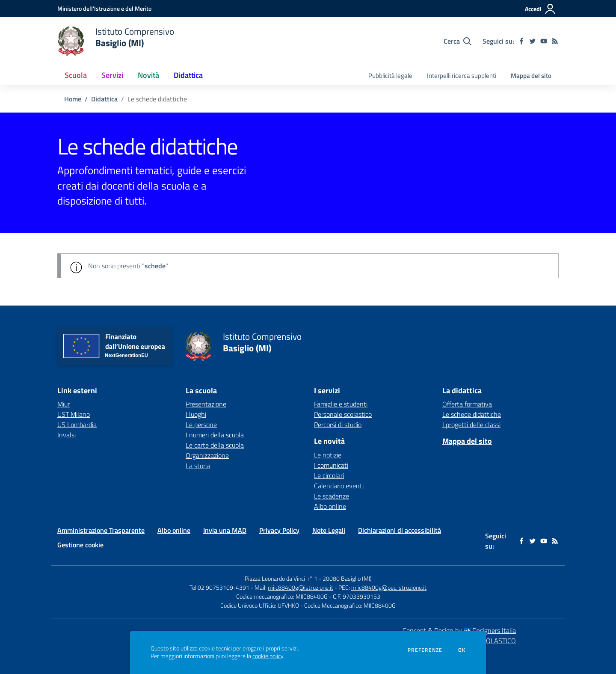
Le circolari (329, 475)
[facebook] (521, 41)
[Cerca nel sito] (458, 41)
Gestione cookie (80, 545)
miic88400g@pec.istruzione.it (389, 587)
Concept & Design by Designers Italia (459, 630)
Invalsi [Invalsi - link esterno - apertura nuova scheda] (67, 435)
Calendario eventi (339, 486)
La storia (198, 466)
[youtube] (544, 41)
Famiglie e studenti (341, 404)
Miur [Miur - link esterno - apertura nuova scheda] (64, 404)
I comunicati (331, 465)
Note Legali (329, 530)
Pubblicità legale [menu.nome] (390, 76)
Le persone (201, 425)
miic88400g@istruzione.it (301, 587)
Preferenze (425, 650)
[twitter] (533, 41)
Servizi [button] (112, 75)
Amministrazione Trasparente (101, 530)
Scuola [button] (76, 75)
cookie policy (268, 656)
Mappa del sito (531, 76)
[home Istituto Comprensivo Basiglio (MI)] (116, 41)
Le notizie (328, 455)
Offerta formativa (467, 404)
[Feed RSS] (555, 41)
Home (73, 99)
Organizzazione (207, 455)
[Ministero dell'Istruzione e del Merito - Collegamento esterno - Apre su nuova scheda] (104, 8)
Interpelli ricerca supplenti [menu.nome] (462, 76)
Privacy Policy (279, 530)
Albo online (330, 506)
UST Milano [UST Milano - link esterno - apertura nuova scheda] (74, 414)
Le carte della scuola (215, 445)
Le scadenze (332, 496)
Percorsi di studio (338, 425)
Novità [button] (148, 75)
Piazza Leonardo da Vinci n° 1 (281, 578)
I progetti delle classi (471, 425)
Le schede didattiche (472, 414)
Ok (462, 650)
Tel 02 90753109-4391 (219, 587)
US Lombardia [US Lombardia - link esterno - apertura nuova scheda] (77, 425)
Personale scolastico (343, 414)
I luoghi (196, 414)
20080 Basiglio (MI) (347, 578)
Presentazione (206, 404)
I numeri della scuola (215, 435)
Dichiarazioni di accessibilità (400, 530)
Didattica (104, 99)
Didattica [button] (188, 75)
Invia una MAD (225, 530)
